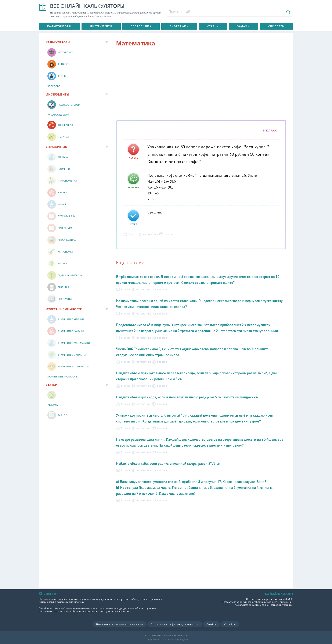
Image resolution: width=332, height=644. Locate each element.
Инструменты (101, 26)
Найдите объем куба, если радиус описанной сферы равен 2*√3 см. (169, 463)
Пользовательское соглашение (120, 624)
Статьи (213, 26)
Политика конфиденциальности (175, 624)
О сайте (230, 624)
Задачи (243, 26)
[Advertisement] (201, 84)
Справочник (141, 26)
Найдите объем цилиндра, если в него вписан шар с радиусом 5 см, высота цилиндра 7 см (187, 397)
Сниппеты (277, 26)
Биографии (179, 26)
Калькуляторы (59, 26)
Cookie (212, 624)
